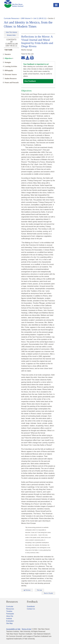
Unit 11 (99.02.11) (40, 18)
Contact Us (31, 609)
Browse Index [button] (11, 35)
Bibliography (9, 70)
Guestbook (31, 606)
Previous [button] (27, 590)
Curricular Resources (11, 18)
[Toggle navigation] (56, 5)
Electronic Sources (11, 74)
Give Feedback (30, 81)
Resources (12, 602)
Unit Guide (8, 50)
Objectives (8, 58)
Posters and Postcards (12, 83)
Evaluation (10, 621)
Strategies (8, 62)
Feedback (32, 602)
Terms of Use (26, 629)
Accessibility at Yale (13, 629)
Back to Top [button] (48, 593)
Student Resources (11, 78)
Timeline (9, 611)
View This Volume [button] (11, 32)
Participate (10, 614)
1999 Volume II (26, 18)
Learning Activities (11, 66)
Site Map (9, 623)
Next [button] (39, 590)
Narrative (8, 54)
